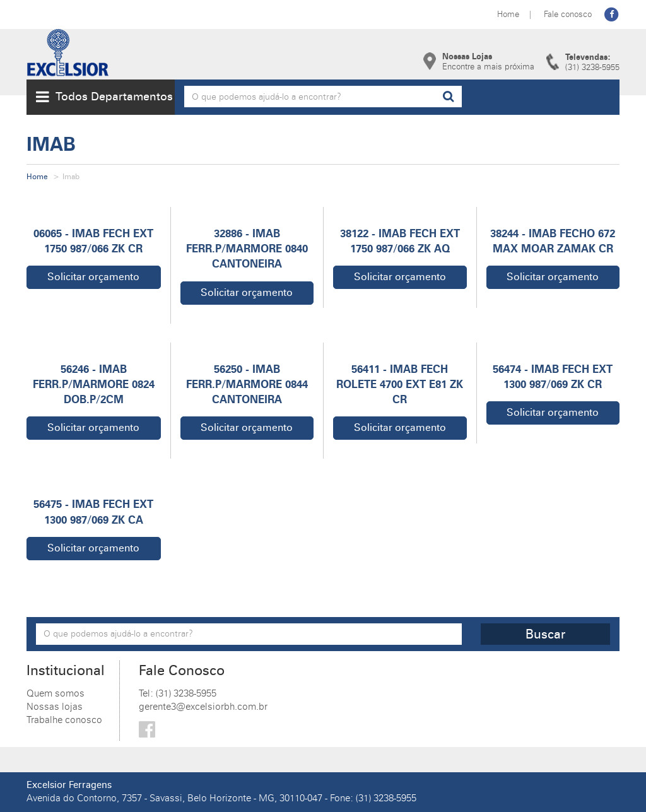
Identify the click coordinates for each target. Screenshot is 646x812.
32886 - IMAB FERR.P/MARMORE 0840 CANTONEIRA (247, 249)
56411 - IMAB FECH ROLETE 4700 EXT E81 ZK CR (400, 385)
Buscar (545, 634)
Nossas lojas (55, 707)
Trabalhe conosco (64, 720)
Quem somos (56, 693)
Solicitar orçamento (93, 277)
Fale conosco (568, 14)
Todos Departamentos (104, 97)
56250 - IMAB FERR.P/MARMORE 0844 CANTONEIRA (247, 385)
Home (508, 14)
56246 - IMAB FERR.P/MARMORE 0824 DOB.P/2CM (94, 385)
